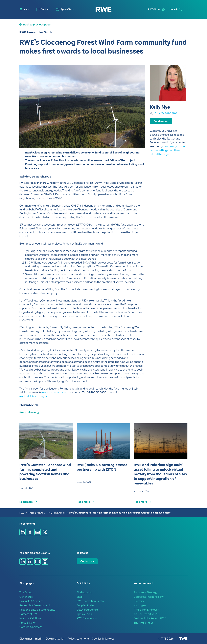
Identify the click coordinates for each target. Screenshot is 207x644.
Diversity (139, 601)
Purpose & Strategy (145, 592)
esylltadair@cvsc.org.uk (33, 396)
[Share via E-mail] (38, 532)
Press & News (36, 513)
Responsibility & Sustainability (37, 610)
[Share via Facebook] (30, 532)
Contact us (87, 561)
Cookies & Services (103, 639)
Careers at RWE (29, 614)
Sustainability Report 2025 (150, 618)
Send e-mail (161, 121)
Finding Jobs (84, 592)
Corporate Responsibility (149, 597)
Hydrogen (140, 605)
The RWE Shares (144, 623)
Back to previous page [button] (37, 25)
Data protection (55, 639)
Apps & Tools (67, 9)
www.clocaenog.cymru (55, 392)
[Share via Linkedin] (23, 532)
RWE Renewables (56, 513)
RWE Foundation (87, 618)
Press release (28, 412)
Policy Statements (78, 639)
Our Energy (26, 597)
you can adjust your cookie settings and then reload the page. (168, 150)
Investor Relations (30, 618)
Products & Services (31, 601)
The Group (26, 592)
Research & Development (35, 605)
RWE (22, 513)
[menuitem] (43, 9)
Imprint (39, 639)
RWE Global (154, 9)
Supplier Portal (86, 605)
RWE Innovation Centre (91, 601)
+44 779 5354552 (165, 113)
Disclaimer (26, 639)
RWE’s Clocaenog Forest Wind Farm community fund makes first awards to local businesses (120, 513)
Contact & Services (31, 627)
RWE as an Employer (146, 610)
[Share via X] (45, 532)
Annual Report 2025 (146, 614)
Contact (45, 9)
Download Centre (87, 610)
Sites (80, 597)
